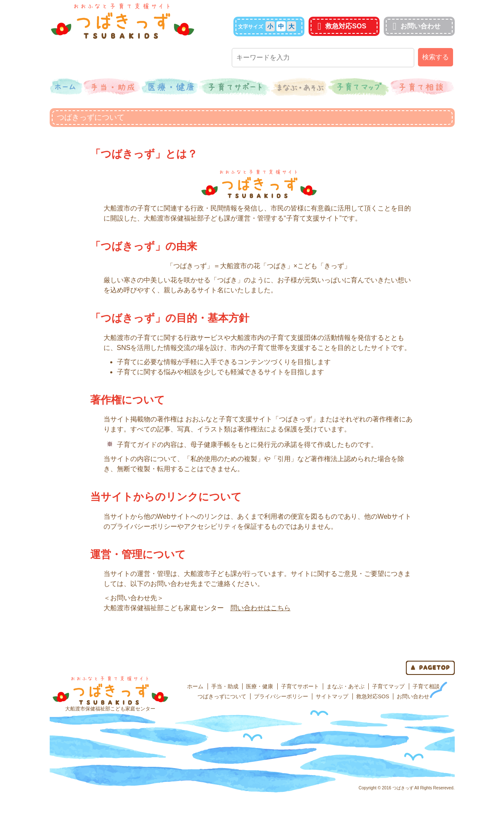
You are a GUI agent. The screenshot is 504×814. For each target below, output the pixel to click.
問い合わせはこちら (261, 608)
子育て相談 (426, 686)
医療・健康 (260, 686)
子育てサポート (300, 686)
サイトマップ (332, 696)
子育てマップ (388, 686)
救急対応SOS (341, 26)
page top (430, 668)
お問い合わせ (416, 26)
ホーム (195, 686)
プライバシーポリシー (281, 696)
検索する (436, 57)
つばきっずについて (222, 696)
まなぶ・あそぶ (346, 686)
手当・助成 (225, 686)
